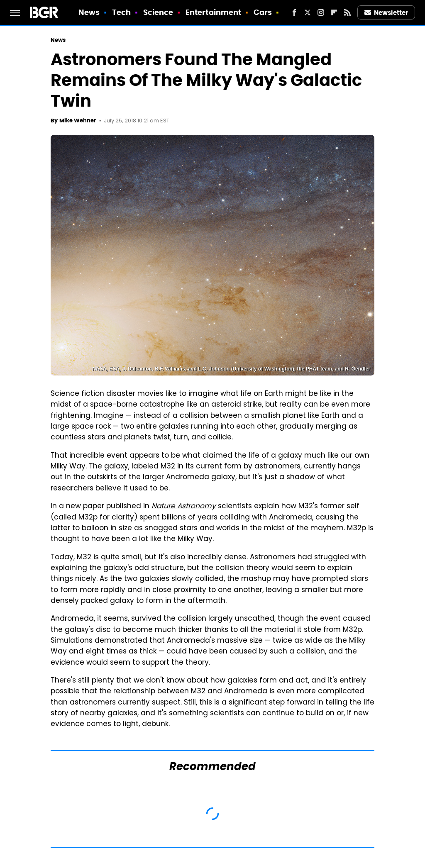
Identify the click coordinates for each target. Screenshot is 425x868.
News (89, 12)
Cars (263, 12)
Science (158, 12)
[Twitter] (308, 12)
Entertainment (213, 12)
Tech (121, 12)
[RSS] (347, 12)
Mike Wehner (78, 121)
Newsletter (386, 13)
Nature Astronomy (184, 507)
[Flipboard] (334, 12)
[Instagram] (321, 12)
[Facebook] (294, 12)
